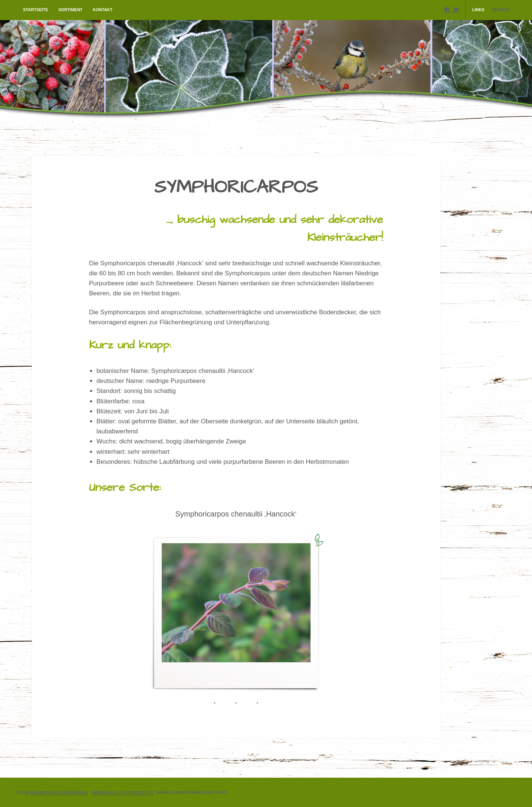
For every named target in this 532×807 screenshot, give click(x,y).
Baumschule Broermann (59, 793)
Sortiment (71, 10)
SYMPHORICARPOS (236, 187)
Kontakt (103, 10)
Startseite (36, 10)
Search (500, 10)
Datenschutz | (137, 793)
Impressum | (107, 793)
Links (478, 10)
